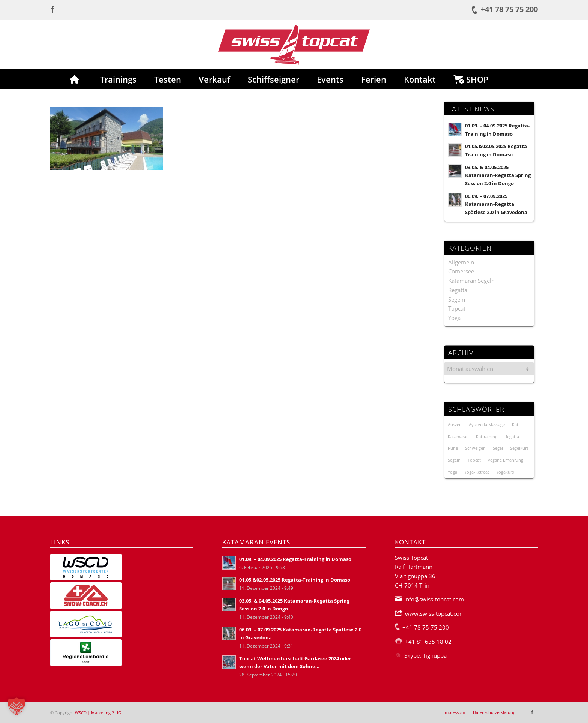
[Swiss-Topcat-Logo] (294, 45)
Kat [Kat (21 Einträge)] (515, 424)
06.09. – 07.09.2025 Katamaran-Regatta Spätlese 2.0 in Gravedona (496, 204)
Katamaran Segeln (471, 280)
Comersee (461, 271)
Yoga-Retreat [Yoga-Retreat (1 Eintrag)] (477, 472)
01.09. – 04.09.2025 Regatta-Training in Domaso (295, 559)
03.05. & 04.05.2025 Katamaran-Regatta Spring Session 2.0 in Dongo (498, 175)
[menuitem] (74, 79)
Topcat (457, 308)
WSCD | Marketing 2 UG (98, 713)
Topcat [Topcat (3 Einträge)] (474, 460)
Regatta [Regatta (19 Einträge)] (512, 436)
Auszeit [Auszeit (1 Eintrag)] (455, 424)
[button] (16, 706)
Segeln (457, 299)
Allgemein (461, 262)
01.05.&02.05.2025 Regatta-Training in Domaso (295, 580)
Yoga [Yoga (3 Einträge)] (452, 472)
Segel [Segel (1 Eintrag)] (498, 448)
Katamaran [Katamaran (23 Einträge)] (458, 436)
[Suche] (514, 79)
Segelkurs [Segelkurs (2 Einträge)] (519, 448)
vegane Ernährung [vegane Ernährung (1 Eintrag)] (505, 460)
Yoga (454, 318)
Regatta (458, 290)
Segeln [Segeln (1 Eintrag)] (454, 460)
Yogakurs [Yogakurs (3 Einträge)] (505, 472)
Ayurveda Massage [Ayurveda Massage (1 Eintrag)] (487, 424)
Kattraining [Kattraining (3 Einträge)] (487, 436)
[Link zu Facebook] (52, 9)
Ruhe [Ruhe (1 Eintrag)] (453, 448)
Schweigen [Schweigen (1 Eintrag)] (475, 448)
